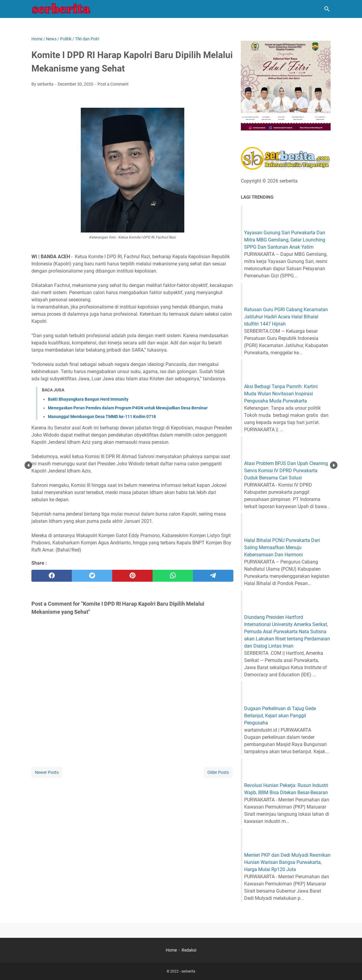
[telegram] (213, 576)
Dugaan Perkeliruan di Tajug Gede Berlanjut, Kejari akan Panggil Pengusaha (280, 716)
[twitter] (92, 576)
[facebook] (52, 576)
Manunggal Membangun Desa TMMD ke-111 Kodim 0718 (102, 417)
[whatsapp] (173, 576)
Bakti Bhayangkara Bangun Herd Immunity (88, 399)
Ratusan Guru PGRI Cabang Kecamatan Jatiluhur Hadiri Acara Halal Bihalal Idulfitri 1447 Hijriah (286, 317)
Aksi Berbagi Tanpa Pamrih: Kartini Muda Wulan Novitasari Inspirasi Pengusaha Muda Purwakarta (281, 394)
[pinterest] (132, 576)
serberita (188, 971)
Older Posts (218, 772)
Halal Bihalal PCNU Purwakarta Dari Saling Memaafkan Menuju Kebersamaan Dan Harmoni (282, 547)
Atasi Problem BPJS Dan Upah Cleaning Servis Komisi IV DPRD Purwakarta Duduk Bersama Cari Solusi (286, 471)
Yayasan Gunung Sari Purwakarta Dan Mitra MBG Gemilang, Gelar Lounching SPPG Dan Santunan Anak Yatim (285, 240)
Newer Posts (47, 772)
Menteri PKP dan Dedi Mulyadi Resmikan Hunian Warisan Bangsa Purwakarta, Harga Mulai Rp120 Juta (287, 862)
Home (171, 950)
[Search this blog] (327, 9)
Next (334, 465)
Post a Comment (113, 84)
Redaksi (189, 950)
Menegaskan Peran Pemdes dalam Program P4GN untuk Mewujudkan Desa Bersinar (128, 408)
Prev (28, 465)
